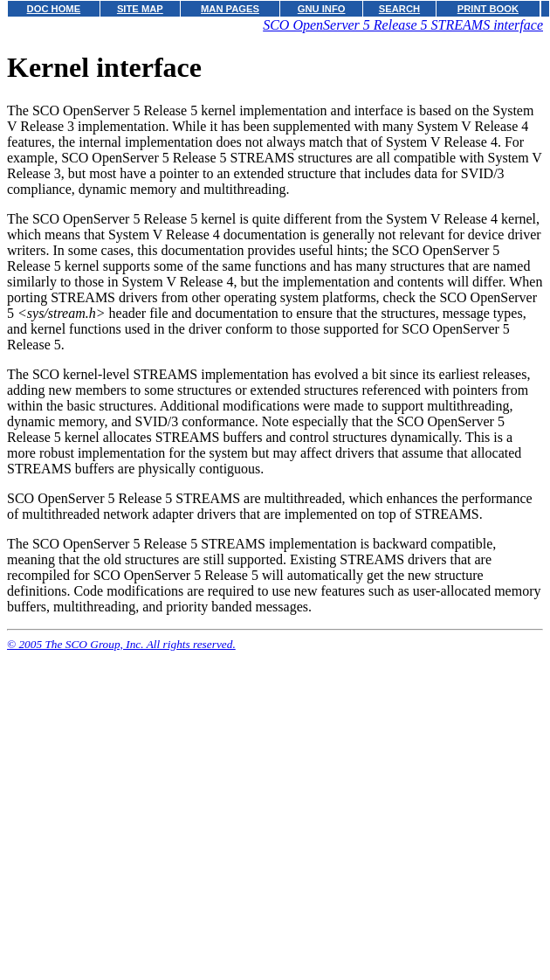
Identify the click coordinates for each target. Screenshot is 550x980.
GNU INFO (322, 9)
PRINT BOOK (488, 9)
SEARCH (399, 9)
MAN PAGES (230, 9)
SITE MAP (140, 9)
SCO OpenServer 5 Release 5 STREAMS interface (403, 25)
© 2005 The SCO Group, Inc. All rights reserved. (121, 644)
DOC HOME (54, 9)
